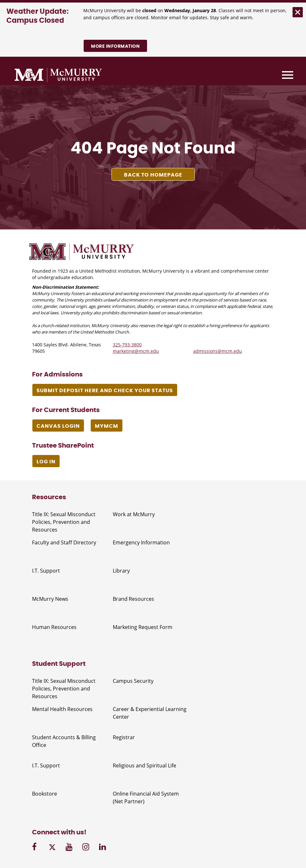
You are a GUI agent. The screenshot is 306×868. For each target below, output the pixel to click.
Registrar (124, 737)
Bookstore (45, 794)
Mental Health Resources (62, 709)
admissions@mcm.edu (218, 351)
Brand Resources (133, 599)
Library (121, 571)
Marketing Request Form (143, 627)
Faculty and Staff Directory (64, 542)
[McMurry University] (58, 76)
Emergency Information (141, 542)
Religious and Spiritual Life (145, 765)
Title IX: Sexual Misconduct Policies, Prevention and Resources (64, 522)
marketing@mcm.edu (136, 351)
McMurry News (50, 599)
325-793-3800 (127, 345)
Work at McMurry (134, 514)
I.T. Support (46, 571)
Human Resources (54, 627)
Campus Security (133, 681)
